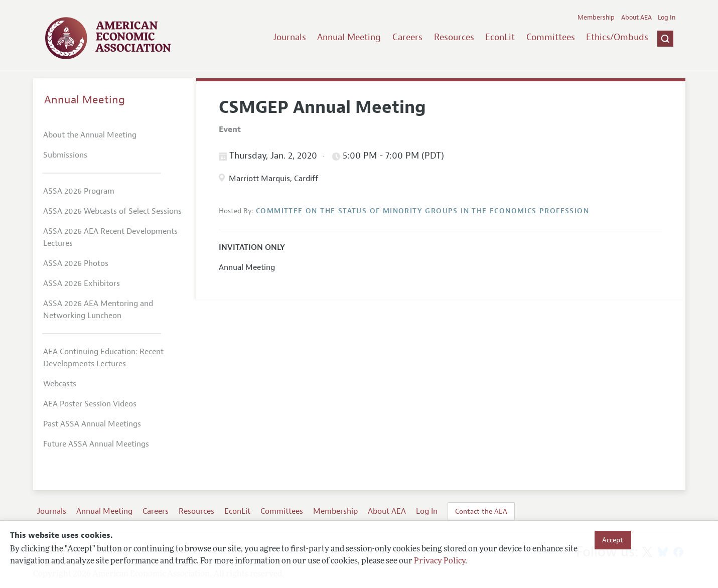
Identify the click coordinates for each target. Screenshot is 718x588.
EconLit (500, 37)
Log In (667, 18)
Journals (290, 37)
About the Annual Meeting (90, 135)
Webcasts (60, 384)
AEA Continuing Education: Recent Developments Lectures (103, 358)
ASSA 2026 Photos (76, 263)
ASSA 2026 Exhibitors (82, 283)
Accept (613, 540)
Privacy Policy (440, 561)
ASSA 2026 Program (79, 191)
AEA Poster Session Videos (90, 404)
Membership (596, 18)
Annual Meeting (349, 37)
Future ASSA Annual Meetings (96, 444)
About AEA (636, 18)
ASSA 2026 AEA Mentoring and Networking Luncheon (98, 310)
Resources (454, 37)
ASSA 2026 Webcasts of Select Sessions (112, 211)
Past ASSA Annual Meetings (92, 424)
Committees (551, 37)
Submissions (65, 155)
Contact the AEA (481, 511)
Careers (407, 37)
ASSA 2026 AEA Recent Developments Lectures (110, 237)
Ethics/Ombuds (617, 37)
